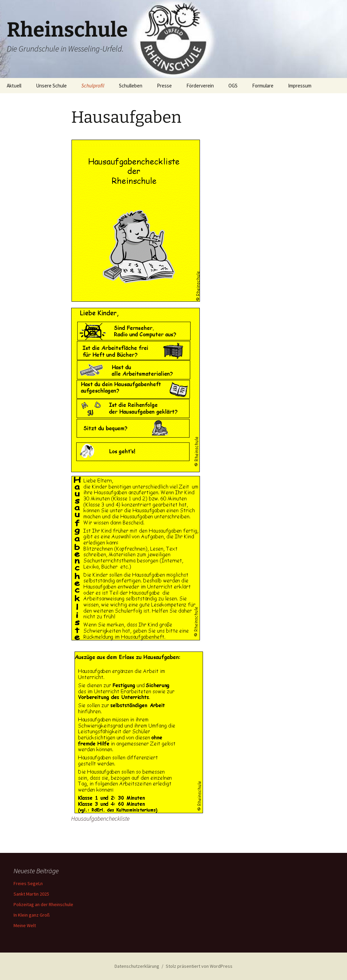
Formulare (263, 86)
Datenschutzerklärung (137, 966)
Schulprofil (93, 86)
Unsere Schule (51, 86)
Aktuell (14, 86)
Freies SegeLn (28, 883)
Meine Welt (25, 925)
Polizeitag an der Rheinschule (43, 904)
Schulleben (131, 86)
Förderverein (200, 86)
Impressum (300, 86)
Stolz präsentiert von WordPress (199, 966)
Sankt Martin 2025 (31, 894)
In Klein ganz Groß (32, 915)
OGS (233, 86)
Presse (164, 86)
